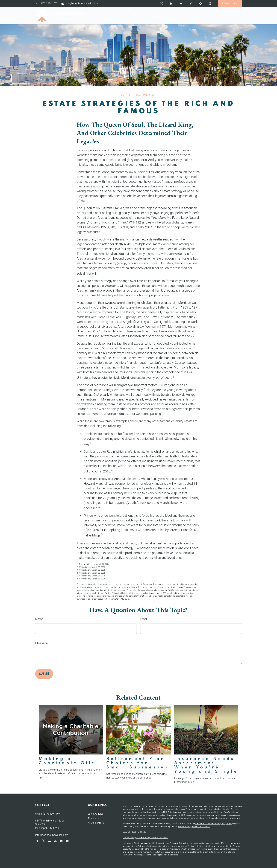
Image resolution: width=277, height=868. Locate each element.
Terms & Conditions (159, 838)
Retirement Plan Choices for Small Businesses (138, 763)
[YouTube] (181, 4)
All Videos (93, 818)
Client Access (230, 4)
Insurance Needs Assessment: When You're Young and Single (206, 765)
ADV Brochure (143, 838)
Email (144, 619)
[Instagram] (210, 4)
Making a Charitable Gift (67, 761)
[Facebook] (191, 4)
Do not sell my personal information (194, 827)
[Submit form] (44, 674)
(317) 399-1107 (46, 4)
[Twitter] (162, 4)
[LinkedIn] (171, 4)
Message (42, 643)
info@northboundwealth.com (80, 4)
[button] (101, 16)
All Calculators (96, 823)
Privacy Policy (129, 838)
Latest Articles (96, 814)
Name (39, 619)
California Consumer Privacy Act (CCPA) (213, 824)
